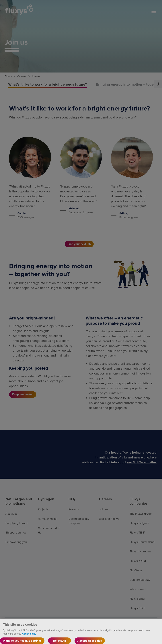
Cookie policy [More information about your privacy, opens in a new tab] (29, 637)
